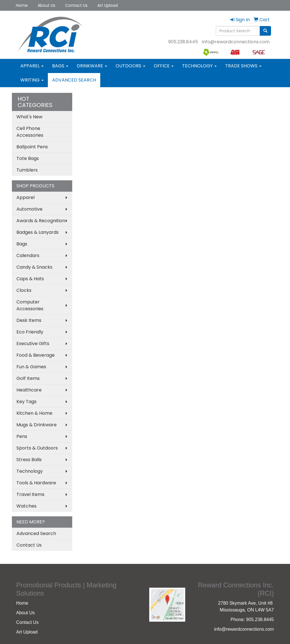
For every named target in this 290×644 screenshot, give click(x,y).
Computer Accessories (30, 305)
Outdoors (130, 66)
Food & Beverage (36, 355)
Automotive (29, 209)
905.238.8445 (183, 42)
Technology (199, 66)
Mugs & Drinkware (37, 425)
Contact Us (76, 5)
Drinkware (92, 66)
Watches (26, 506)
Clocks (24, 290)
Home (22, 5)
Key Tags (26, 402)
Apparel (32, 66)
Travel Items (30, 494)
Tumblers (27, 170)
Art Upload (108, 5)
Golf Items (28, 378)
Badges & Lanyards (38, 232)
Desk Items (29, 320)
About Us (46, 5)
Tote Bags (28, 158)
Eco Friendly (30, 332)
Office (164, 66)
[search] (265, 31)
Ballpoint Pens (32, 147)
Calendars (28, 255)
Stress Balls (29, 460)
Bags (60, 66)
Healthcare (29, 390)
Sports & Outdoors (37, 448)
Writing (32, 80)
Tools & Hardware (36, 483)
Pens (22, 436)
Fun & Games (31, 367)
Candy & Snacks (34, 267)
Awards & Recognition (41, 221)
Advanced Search (74, 80)
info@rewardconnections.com (236, 42)
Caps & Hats (30, 279)
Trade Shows (243, 66)
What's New (29, 117)
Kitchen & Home (34, 413)
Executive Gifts (33, 344)
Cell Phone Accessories (30, 132)
